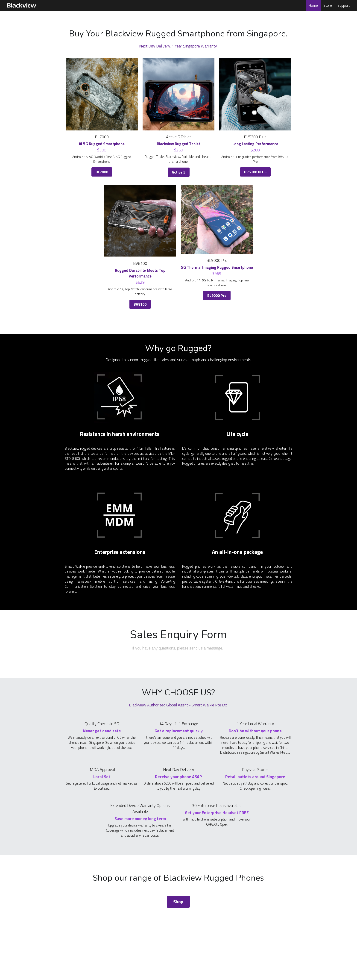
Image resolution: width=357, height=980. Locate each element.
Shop (178, 902)
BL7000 (102, 172)
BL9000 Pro (217, 295)
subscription (219, 819)
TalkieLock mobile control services (106, 581)
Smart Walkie (75, 566)
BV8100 (140, 304)
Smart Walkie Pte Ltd (275, 752)
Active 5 (179, 172)
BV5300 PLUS (255, 172)
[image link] (21, 5)
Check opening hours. (255, 788)
